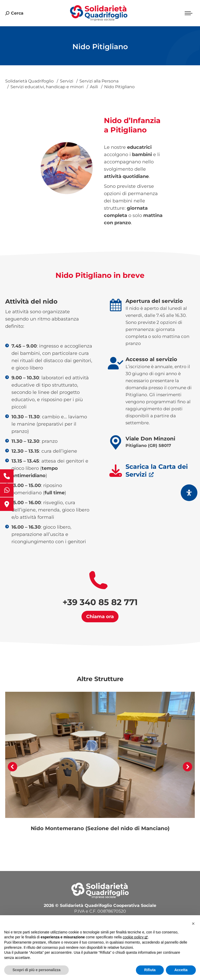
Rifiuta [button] (150, 970)
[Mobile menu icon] (189, 13)
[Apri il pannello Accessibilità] (189, 493)
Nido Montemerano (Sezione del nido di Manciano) (100, 828)
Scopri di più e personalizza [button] (36, 970)
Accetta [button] (181, 970)
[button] (12, 767)
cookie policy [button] (135, 937)
